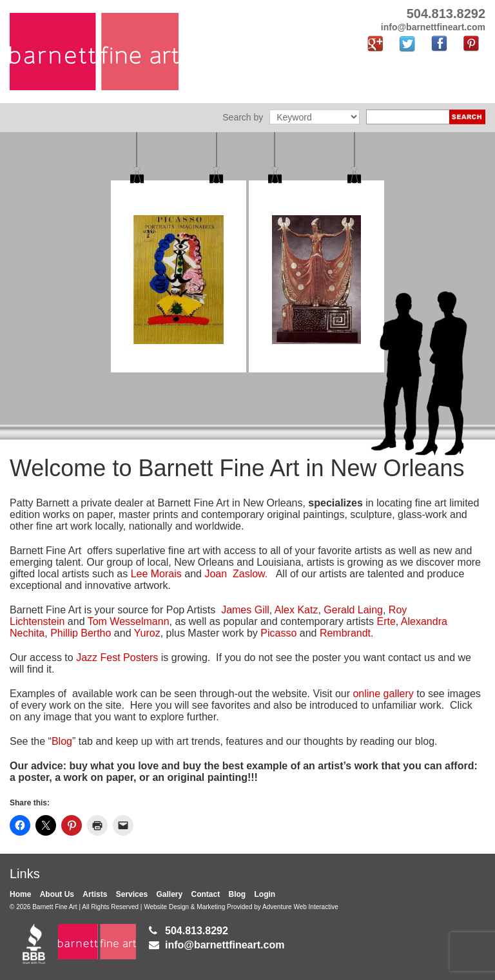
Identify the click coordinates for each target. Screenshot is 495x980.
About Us (57, 894)
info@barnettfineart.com (225, 945)
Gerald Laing (353, 610)
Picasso (278, 633)
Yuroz (147, 633)
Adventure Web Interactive (300, 907)
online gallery (383, 694)
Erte (386, 621)
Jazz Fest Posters (119, 658)
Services (132, 894)
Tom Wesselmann (129, 621)
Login (265, 894)
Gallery (169, 894)
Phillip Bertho (81, 633)
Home (20, 894)
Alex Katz (296, 610)
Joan (217, 574)
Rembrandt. (347, 633)
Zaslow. (249, 574)
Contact (206, 894)
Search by (243, 117)
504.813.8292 (197, 931)
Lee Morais (158, 574)
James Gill (245, 610)
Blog (62, 741)
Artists (95, 894)
